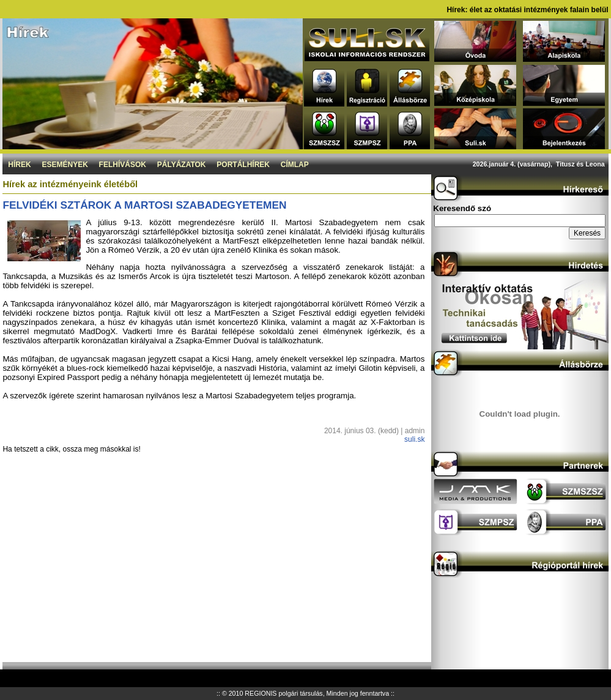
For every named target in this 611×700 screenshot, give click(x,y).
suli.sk (414, 439)
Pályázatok (182, 165)
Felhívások (123, 165)
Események (65, 165)
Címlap (295, 165)
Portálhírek (243, 165)
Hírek (19, 165)
